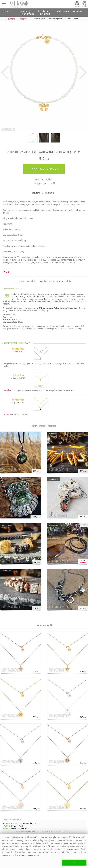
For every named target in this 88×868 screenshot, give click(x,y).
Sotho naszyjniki (44, 625)
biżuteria (36, 193)
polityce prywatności (30, 855)
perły (52, 281)
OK (74, 863)
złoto (22, 281)
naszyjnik (31, 281)
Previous (5, 73)
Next (83, 73)
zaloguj (84, 6)
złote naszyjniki (64, 281)
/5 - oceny (43, 184)
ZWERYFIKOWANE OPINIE (18, 343)
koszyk (77, 6)
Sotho (49, 180)
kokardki (43, 281)
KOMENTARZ (13, 289)
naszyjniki (50, 193)
